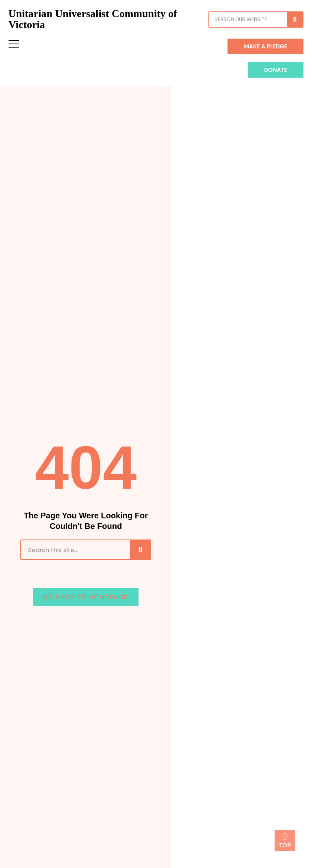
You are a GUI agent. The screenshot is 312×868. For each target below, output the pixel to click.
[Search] (287, 27)
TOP (285, 845)
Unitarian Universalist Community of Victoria (100, 27)
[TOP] (285, 837)
